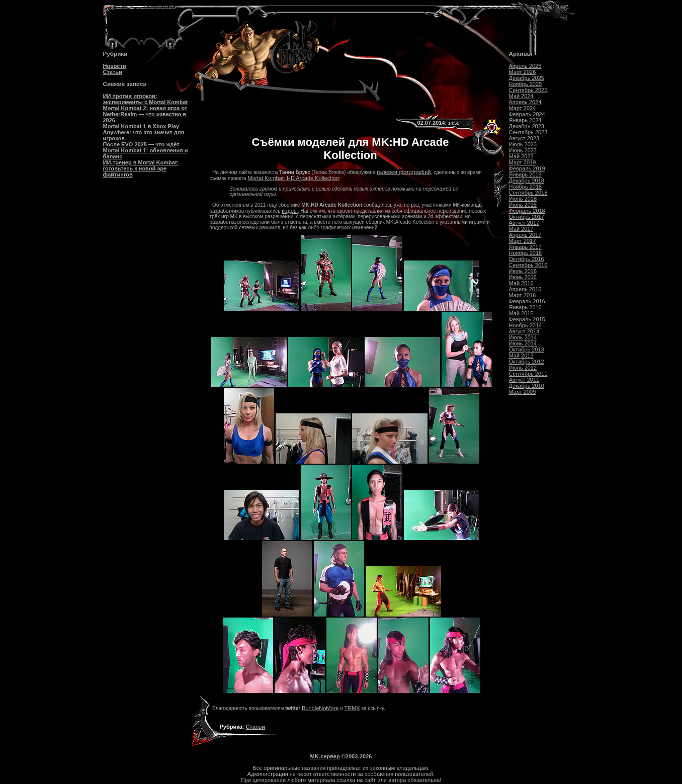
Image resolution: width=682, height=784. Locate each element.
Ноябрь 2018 (526, 187)
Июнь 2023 (523, 150)
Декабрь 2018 (527, 181)
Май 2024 (521, 96)
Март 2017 (523, 241)
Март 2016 (523, 295)
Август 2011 (524, 380)
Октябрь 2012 (527, 362)
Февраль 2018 (527, 211)
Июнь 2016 (523, 277)
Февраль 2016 (527, 301)
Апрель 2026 (525, 66)
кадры (290, 211)
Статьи (113, 72)
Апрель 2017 (525, 235)
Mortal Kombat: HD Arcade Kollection (293, 178)
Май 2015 (521, 313)
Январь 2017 (525, 247)
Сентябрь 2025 (528, 90)
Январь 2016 (525, 307)
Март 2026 (523, 72)
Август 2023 (524, 138)
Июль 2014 (523, 337)
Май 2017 (521, 229)
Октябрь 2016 (527, 259)
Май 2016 (521, 283)
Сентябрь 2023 (528, 132)
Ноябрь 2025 (526, 84)
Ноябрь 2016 (526, 253)
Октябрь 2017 (527, 217)
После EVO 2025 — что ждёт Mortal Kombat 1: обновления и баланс (146, 150)
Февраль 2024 (527, 114)
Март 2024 (523, 108)
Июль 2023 (523, 144)
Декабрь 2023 (527, 126)
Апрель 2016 (525, 289)
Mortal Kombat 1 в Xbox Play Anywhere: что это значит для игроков (144, 132)
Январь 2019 (525, 175)
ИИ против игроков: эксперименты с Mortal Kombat (146, 99)
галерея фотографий (404, 172)
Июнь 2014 (523, 343)
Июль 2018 (523, 199)
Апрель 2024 (525, 102)
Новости (115, 66)
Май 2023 (521, 156)
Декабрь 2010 (527, 386)
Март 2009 (523, 392)
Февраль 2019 (527, 168)
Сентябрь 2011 (528, 374)
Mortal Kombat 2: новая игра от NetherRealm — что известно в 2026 (145, 114)
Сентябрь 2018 (528, 193)
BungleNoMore (320, 708)
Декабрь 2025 (527, 78)
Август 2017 (524, 223)
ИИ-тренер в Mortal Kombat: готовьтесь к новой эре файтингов (141, 168)
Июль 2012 (523, 368)
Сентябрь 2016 (528, 265)
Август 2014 (524, 331)
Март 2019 (523, 162)
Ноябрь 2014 (526, 325)
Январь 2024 (525, 120)
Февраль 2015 (527, 319)
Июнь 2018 (523, 205)
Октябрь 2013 (527, 350)
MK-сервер (325, 756)
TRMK (352, 708)
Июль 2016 (523, 271)
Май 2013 (521, 356)
